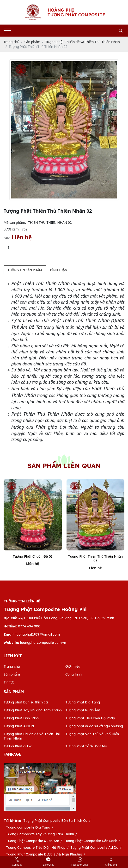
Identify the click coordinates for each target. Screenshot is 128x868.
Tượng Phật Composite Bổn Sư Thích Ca (55, 821)
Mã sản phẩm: (15, 222)
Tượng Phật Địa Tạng (83, 702)
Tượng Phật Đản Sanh (21, 718)
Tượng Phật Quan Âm (83, 710)
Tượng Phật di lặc (18, 746)
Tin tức (9, 682)
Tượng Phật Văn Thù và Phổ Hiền (92, 734)
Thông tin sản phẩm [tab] (25, 270)
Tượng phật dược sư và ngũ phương (94, 726)
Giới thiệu (73, 666)
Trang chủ (12, 666)
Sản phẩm (12, 674)
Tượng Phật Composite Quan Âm (33, 841)
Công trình (73, 674)
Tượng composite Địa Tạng (28, 827)
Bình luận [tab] (59, 270)
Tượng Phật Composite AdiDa (94, 848)
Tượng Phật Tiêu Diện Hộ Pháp (90, 718)
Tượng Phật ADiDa (19, 726)
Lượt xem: (12, 229)
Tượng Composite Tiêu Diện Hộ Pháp (36, 848)
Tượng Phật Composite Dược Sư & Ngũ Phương (44, 854)
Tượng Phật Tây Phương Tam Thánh (33, 710)
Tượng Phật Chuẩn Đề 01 (33, 556)
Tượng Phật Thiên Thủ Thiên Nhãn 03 (95, 559)
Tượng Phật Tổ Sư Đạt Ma (86, 746)
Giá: (7, 238)
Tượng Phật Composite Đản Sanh (91, 841)
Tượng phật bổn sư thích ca (26, 702)
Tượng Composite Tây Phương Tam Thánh (40, 834)
